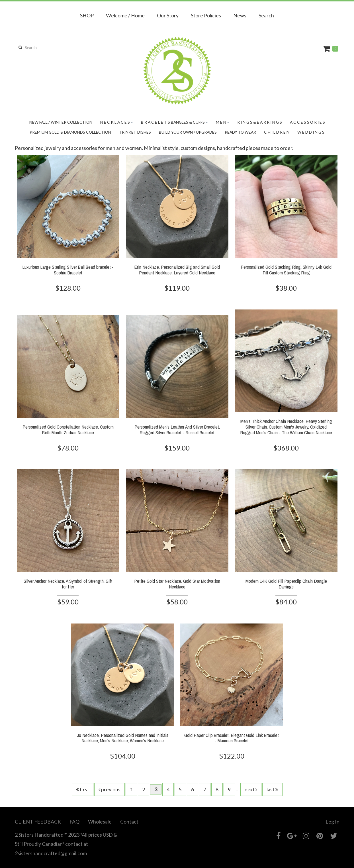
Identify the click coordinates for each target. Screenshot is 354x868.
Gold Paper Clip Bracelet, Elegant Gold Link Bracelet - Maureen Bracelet (232, 738)
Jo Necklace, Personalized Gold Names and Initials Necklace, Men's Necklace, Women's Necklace (123, 738)
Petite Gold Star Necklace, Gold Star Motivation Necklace (177, 584)
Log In (332, 822)
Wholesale (100, 822)
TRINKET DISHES (135, 132)
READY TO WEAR (240, 132)
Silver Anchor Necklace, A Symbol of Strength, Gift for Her (68, 584)
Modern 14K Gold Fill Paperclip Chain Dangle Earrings (286, 584)
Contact (129, 822)
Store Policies (206, 15)
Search (266, 15)
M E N (221, 122)
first (83, 789)
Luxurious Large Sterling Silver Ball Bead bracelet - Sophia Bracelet (68, 270)
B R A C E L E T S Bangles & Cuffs (173, 122)
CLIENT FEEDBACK (38, 822)
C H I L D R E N (277, 132)
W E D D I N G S (311, 132)
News (240, 15)
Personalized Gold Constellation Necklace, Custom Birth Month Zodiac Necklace (68, 430)
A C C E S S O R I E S (307, 122)
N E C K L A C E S (115, 122)
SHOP (87, 15)
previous (110, 789)
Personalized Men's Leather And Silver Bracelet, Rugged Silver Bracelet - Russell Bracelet (177, 430)
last (272, 789)
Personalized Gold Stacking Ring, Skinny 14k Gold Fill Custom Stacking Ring (286, 270)
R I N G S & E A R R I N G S (260, 122)
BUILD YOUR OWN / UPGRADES (188, 132)
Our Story (168, 15)
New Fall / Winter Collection (61, 122)
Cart (327, 49)
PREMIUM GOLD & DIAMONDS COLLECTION (70, 132)
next (251, 789)
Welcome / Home (125, 15)
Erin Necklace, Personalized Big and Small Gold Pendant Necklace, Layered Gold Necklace (177, 270)
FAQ (74, 822)
